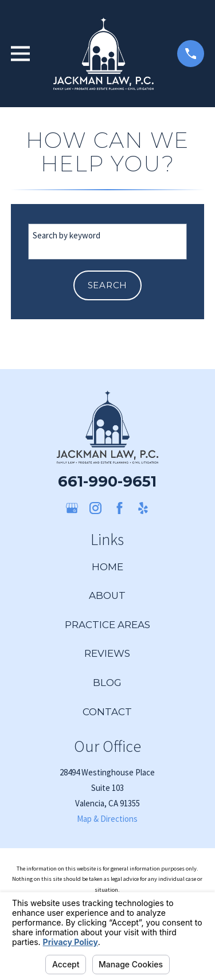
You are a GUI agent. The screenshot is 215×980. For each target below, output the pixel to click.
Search (108, 285)
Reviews (107, 653)
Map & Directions (107, 819)
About (107, 595)
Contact (107, 712)
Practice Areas (107, 625)
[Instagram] (95, 508)
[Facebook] (120, 508)
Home (107, 567)
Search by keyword (67, 235)
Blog (107, 683)
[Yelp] (143, 508)
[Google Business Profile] (72, 508)
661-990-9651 (107, 481)
